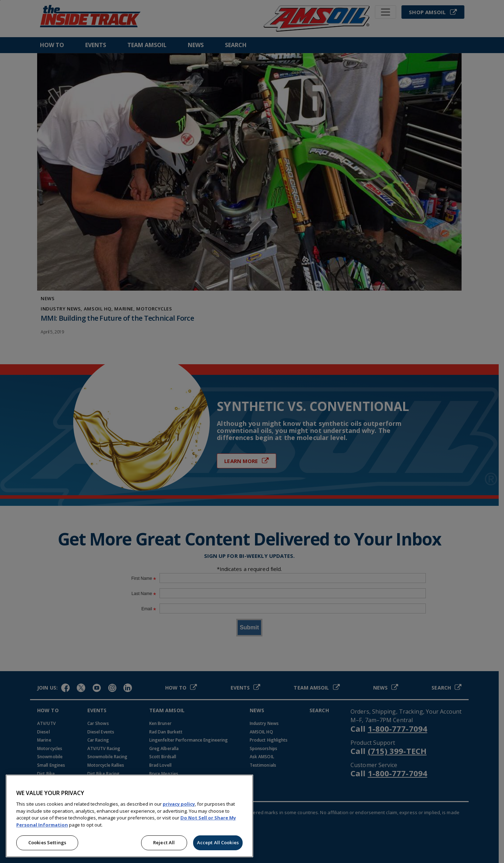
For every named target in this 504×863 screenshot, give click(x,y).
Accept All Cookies (218, 842)
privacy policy (179, 804)
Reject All (164, 842)
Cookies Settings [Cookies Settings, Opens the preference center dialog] (47, 842)
